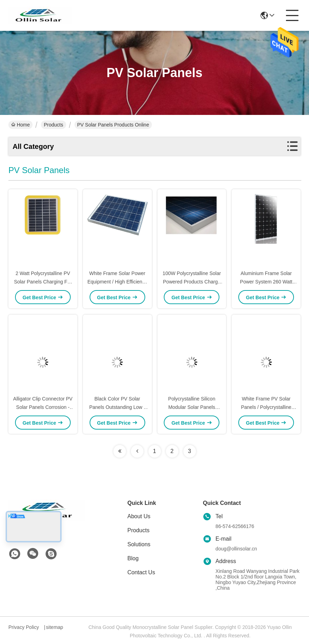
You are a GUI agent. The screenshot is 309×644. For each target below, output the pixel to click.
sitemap (54, 627)
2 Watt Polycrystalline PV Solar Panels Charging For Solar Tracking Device (43, 282)
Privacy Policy (24, 627)
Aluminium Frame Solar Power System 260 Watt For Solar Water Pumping (266, 282)
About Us (139, 516)
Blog (133, 558)
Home (20, 125)
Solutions (139, 544)
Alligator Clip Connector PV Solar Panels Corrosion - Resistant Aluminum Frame (43, 407)
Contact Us (141, 572)
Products (53, 125)
